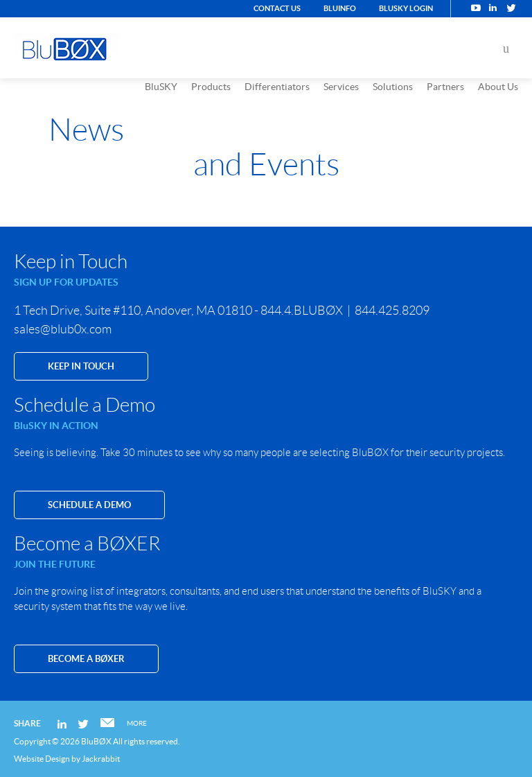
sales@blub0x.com (63, 329)
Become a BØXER (86, 659)
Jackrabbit (101, 759)
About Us (498, 87)
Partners (445, 87)
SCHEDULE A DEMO (89, 505)
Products (211, 87)
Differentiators (277, 87)
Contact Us (277, 8)
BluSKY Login (406, 8)
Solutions (393, 87)
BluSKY (161, 87)
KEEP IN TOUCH (81, 366)
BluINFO (340, 8)
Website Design (42, 759)
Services (341, 87)
